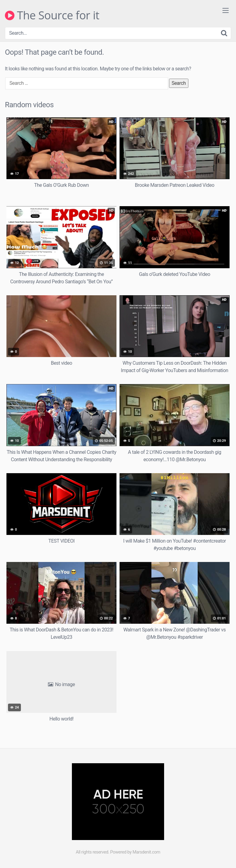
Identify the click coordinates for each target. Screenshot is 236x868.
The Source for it (52, 15)
